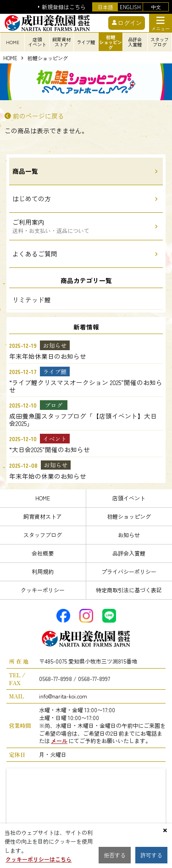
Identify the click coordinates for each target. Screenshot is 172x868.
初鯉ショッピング (48, 58)
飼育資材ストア (43, 516)
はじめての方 (32, 199)
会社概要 (43, 553)
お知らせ (129, 535)
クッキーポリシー (43, 590)
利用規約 (43, 571)
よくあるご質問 (35, 254)
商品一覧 (25, 171)
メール (59, 740)
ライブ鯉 (86, 42)
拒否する (115, 855)
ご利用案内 (51, 226)
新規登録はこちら (64, 7)
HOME (10, 58)
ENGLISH (130, 7)
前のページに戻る (39, 116)
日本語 (105, 7)
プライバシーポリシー (129, 571)
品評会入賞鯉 (129, 553)
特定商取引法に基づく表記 (129, 590)
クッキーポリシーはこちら (39, 859)
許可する (151, 855)
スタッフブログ (43, 535)
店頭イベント (129, 498)
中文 (156, 7)
